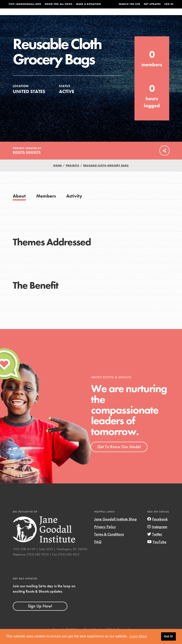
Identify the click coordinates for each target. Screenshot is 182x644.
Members (46, 204)
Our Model (115, 16)
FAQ (98, 550)
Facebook (157, 527)
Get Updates (152, 4)
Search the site (129, 4)
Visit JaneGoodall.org (25, 4)
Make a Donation (89, 4)
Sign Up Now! (40, 614)
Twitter (155, 543)
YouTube (157, 550)
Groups (148, 16)
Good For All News (59, 4)
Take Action (165, 16)
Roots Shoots (27, 161)
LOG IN (169, 4)
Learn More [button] (138, 636)
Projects (132, 16)
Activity (74, 204)
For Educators (93, 16)
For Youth (70, 16)
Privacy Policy (105, 535)
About (55, 16)
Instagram (157, 535)
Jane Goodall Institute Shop (116, 527)
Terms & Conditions (109, 543)
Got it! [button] (168, 636)
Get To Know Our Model (119, 455)
